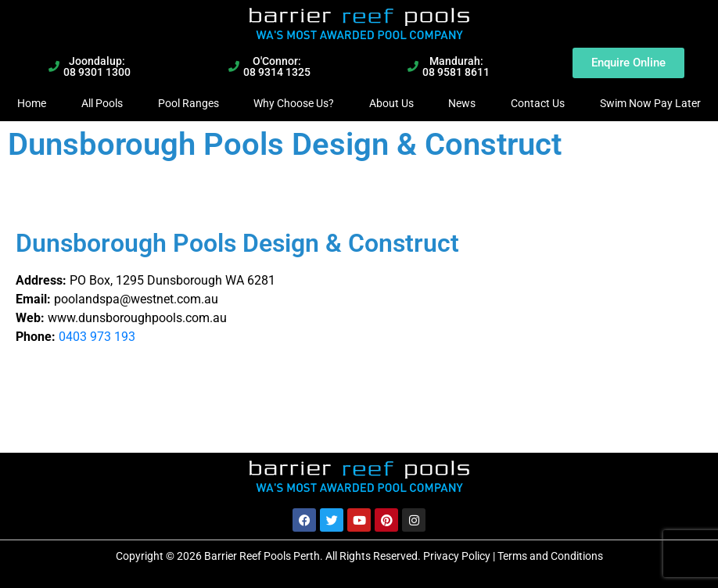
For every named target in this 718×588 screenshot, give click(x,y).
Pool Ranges (188, 103)
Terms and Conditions (550, 556)
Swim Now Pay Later (650, 103)
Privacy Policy (457, 556)
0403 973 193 (97, 337)
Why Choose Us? (294, 103)
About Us (391, 103)
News (462, 103)
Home (32, 103)
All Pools (102, 103)
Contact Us (538, 103)
